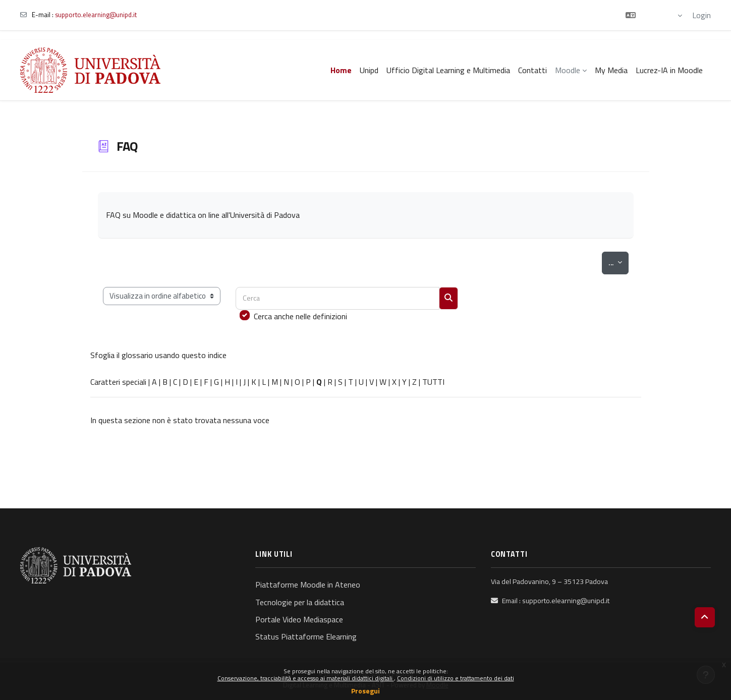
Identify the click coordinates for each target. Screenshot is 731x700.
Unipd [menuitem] (369, 70)
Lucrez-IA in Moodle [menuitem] (669, 70)
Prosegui (366, 691)
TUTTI (433, 382)
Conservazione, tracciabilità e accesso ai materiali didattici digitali (306, 678)
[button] (654, 15)
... (618, 262)
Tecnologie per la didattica (300, 602)
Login (701, 15)
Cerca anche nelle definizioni (300, 316)
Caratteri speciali (118, 382)
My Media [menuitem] (611, 70)
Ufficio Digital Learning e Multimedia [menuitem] (448, 70)
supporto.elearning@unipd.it (96, 15)
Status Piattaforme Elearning (306, 636)
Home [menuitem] (341, 70)
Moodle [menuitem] (568, 70)
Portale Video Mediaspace (299, 619)
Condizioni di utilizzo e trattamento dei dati (456, 678)
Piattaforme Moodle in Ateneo (308, 585)
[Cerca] (338, 298)
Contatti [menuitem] (532, 70)
